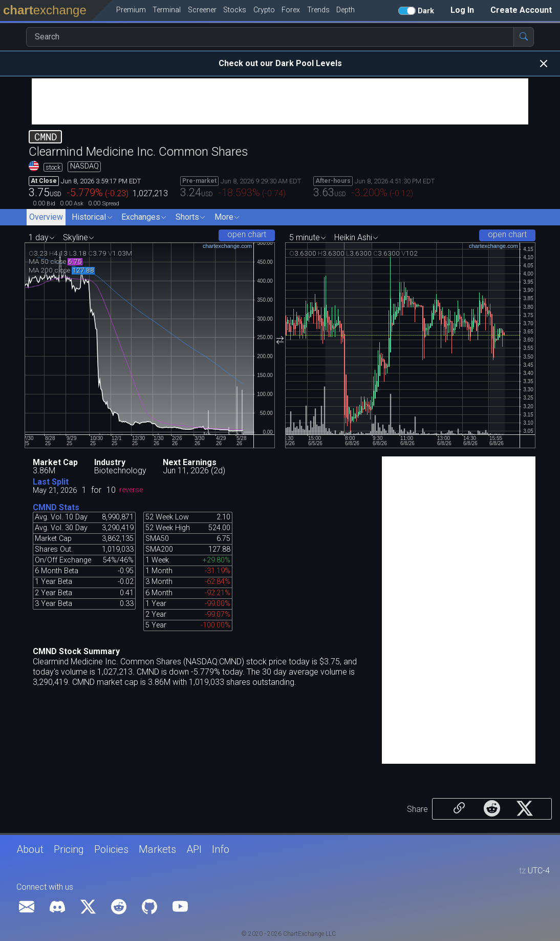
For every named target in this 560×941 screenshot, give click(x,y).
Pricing (69, 849)
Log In (462, 10)
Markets (157, 849)
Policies (111, 849)
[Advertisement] (280, 101)
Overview (46, 217)
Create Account (521, 10)
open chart (247, 234)
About (30, 849)
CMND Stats (56, 507)
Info (221, 849)
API (194, 849)
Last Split (51, 482)
